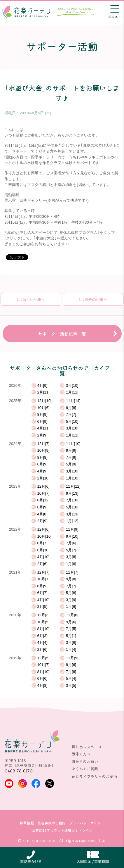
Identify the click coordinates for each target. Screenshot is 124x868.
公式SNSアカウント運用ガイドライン (62, 830)
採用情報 (27, 823)
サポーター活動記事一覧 (62, 334)
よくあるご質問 (85, 769)
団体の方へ (81, 754)
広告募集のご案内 (52, 823)
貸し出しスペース (87, 747)
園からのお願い (85, 761)
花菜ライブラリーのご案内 (94, 776)
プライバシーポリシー (87, 823)
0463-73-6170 (19, 771)
